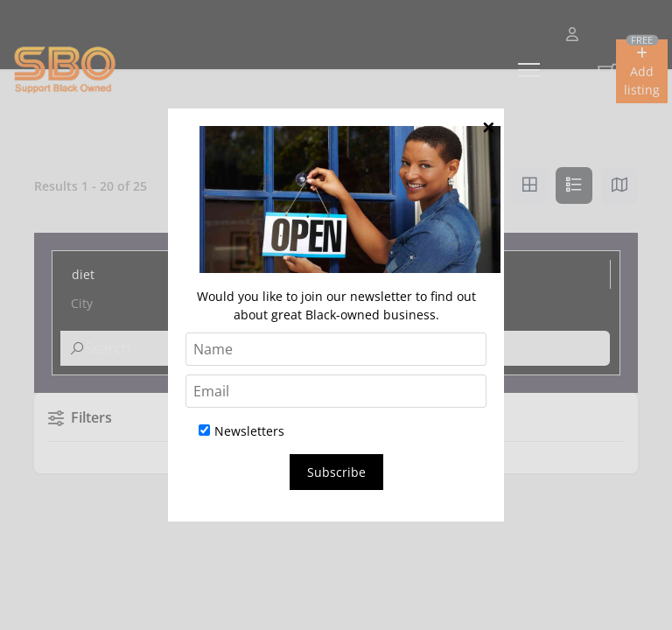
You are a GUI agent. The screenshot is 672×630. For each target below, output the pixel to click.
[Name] (336, 349)
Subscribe (336, 472)
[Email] (336, 391)
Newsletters (241, 431)
